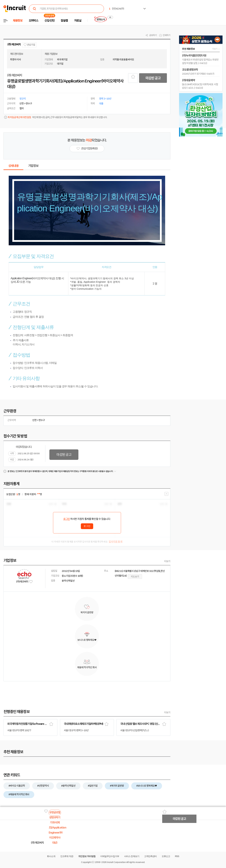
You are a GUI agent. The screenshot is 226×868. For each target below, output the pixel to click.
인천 (34, 420)
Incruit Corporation (116, 862)
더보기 (167, 561)
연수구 (42, 420)
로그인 (67, 519)
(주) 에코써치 (14, 44)
